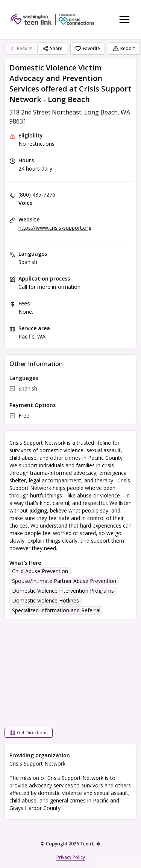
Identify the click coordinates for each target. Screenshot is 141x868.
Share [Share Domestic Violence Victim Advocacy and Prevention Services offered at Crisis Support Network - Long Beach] (52, 48)
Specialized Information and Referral (56, 610)
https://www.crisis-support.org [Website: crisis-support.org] (55, 228)
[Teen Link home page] (52, 20)
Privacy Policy (71, 857)
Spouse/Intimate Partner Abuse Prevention (64, 581)
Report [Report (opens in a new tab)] (124, 48)
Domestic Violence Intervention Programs (63, 591)
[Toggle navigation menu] (124, 20)
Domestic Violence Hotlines (45, 600)
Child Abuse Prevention (40, 571)
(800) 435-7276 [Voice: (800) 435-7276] (37, 194)
